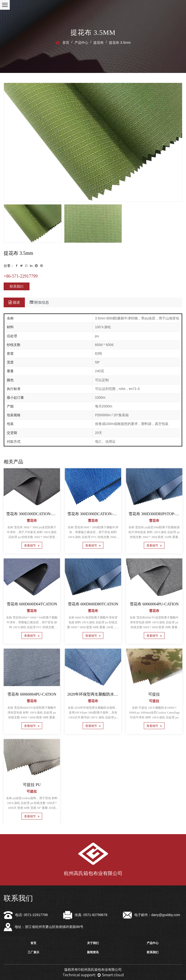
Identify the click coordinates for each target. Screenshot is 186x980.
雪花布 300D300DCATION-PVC (33, 514)
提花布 (98, 43)
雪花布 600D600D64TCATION (32, 604)
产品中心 (81, 43)
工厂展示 (33, 952)
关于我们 (93, 943)
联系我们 (17, 286)
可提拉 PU (32, 785)
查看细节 (32, 546)
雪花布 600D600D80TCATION (93, 604)
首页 (66, 43)
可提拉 (154, 694)
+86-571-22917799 (21, 276)
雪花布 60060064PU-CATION (154, 604)
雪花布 (32, 521)
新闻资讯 (93, 952)
